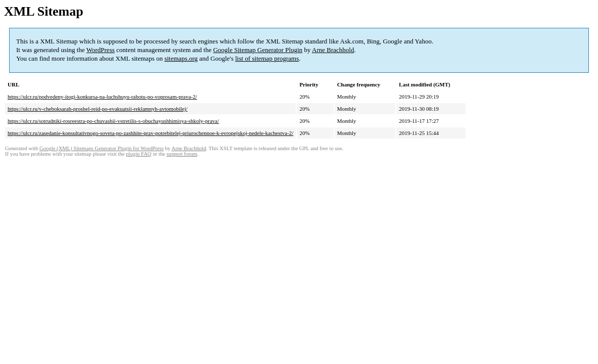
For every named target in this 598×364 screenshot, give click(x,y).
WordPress (101, 50)
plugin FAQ (139, 154)
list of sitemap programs (267, 58)
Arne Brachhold (333, 50)
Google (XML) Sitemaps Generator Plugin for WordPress (102, 148)
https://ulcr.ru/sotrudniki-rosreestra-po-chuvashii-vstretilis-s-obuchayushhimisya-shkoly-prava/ (113, 121)
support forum (182, 154)
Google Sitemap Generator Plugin (258, 50)
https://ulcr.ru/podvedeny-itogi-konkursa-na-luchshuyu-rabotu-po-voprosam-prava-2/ (102, 97)
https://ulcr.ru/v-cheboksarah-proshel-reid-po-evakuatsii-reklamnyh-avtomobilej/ (98, 109)
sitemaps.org (181, 58)
